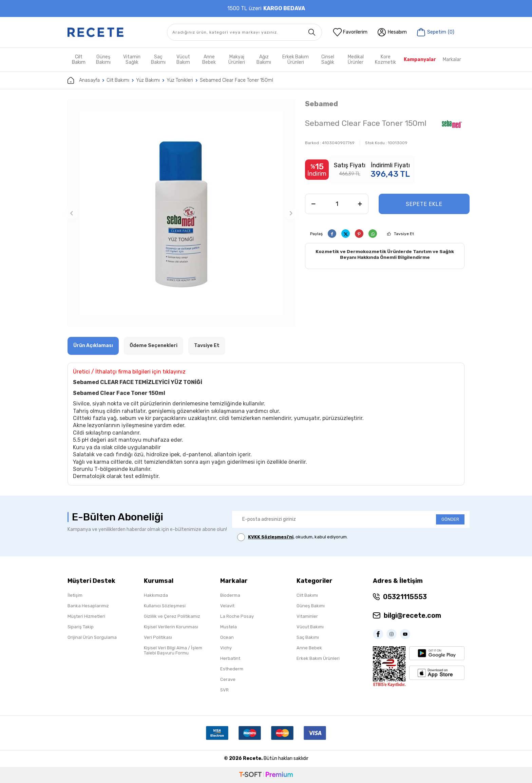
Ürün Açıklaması (93, 346)
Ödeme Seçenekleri (154, 346)
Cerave (228, 679)
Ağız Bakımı (264, 60)
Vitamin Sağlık (132, 60)
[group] (181, 213)
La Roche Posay (237, 616)
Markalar (452, 60)
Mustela (229, 627)
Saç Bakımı (158, 60)
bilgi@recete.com (412, 615)
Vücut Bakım (183, 60)
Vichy (226, 648)
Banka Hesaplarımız (88, 606)
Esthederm (232, 669)
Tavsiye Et (404, 234)
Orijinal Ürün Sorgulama (92, 637)
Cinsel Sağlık (328, 60)
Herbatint (230, 658)
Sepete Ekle (424, 204)
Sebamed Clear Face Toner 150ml (236, 80)
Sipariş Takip (81, 627)
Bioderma (230, 595)
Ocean (227, 637)
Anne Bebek (209, 60)
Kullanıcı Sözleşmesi (165, 606)
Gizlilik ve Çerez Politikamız (172, 616)
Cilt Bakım (79, 60)
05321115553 (405, 597)
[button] (72, 213)
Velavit (227, 606)
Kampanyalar (420, 60)
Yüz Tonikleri (180, 80)
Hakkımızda (156, 595)
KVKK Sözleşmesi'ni (271, 537)
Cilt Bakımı (118, 80)
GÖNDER (450, 519)
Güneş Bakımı (103, 60)
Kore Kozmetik (385, 60)
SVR (224, 690)
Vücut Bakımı (310, 627)
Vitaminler (307, 616)
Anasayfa (84, 80)
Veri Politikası (158, 637)
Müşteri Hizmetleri (86, 616)
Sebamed (321, 104)
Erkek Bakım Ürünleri (296, 60)
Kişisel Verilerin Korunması (171, 627)
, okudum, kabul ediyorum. (292, 537)
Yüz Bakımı (148, 80)
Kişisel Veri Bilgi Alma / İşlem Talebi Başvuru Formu (173, 650)
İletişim (75, 595)
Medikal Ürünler (356, 60)
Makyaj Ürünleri (237, 60)
